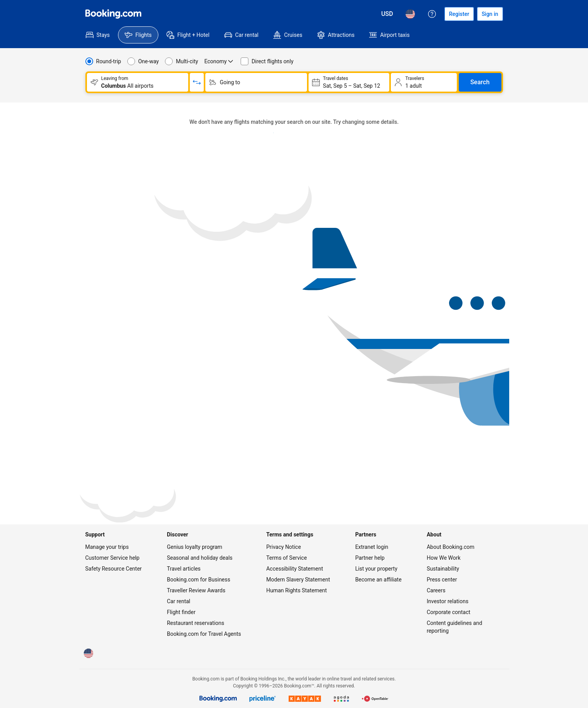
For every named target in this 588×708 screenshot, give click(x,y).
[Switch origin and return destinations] (197, 82)
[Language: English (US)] (410, 14)
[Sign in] (490, 14)
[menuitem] (98, 35)
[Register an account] (459, 14)
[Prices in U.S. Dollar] (387, 14)
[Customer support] (432, 14)
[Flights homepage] (113, 14)
